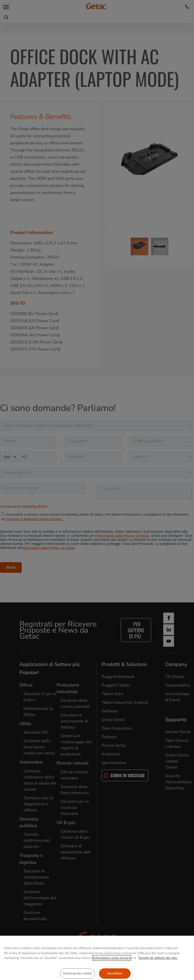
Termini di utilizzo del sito (158, 974)
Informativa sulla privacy (112, 974)
